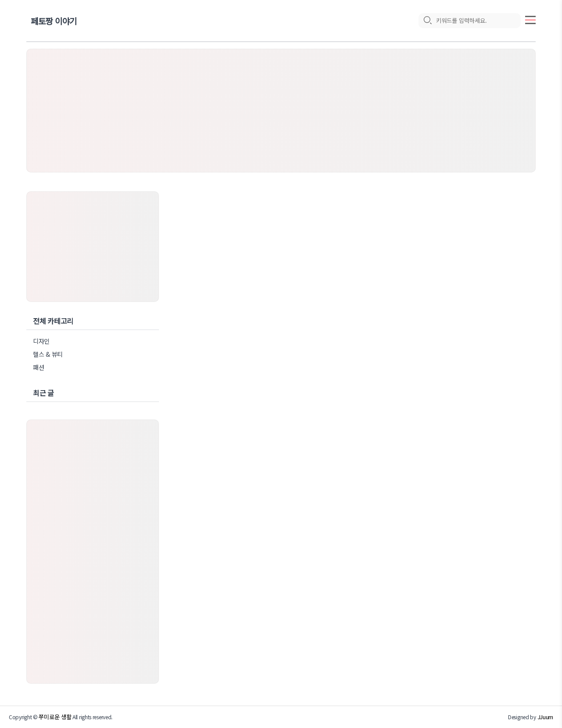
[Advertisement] (281, 111)
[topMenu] (530, 19)
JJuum (546, 717)
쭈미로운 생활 (55, 717)
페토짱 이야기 (54, 21)
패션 (38, 367)
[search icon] (427, 21)
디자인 (41, 341)
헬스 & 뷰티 (48, 354)
